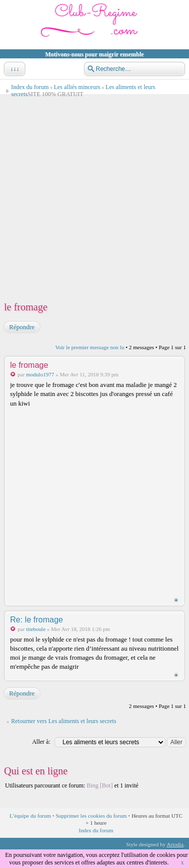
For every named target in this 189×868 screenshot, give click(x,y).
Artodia (175, 844)
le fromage (26, 307)
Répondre (21, 327)
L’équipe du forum (30, 816)
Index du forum (30, 87)
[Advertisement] (94, 196)
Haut (176, 600)
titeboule (36, 629)
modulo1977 (40, 374)
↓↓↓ (14, 69)
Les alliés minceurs (77, 87)
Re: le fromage (37, 620)
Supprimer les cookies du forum (91, 816)
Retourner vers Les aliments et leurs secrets (64, 721)
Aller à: (41, 742)
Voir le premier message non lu (89, 347)
